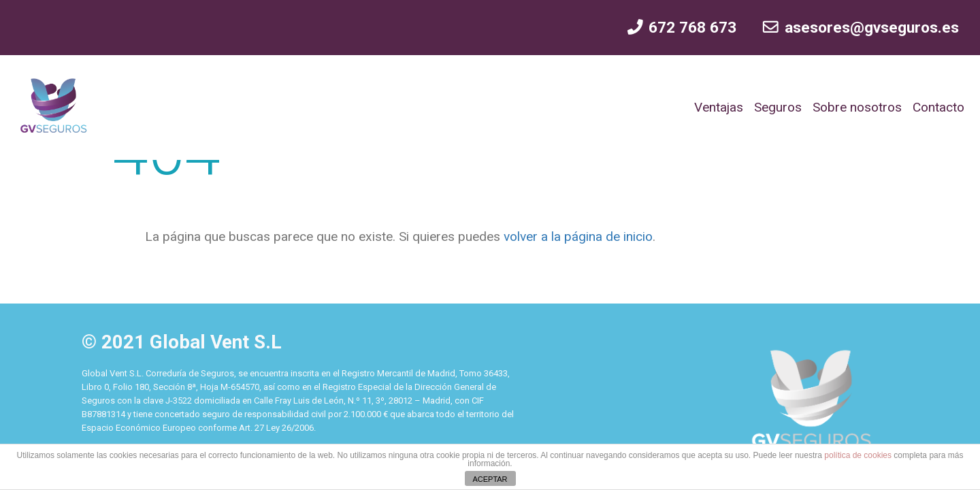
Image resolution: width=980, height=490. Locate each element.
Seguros (778, 107)
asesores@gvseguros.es (860, 28)
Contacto (938, 107)
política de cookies (858, 455)
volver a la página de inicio (576, 236)
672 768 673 (681, 28)
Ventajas (719, 107)
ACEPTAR (490, 479)
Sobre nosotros (857, 107)
